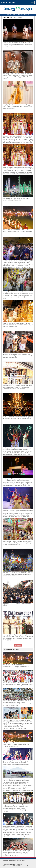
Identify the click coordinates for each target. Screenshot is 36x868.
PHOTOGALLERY (8, 2)
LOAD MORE (18, 645)
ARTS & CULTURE (18, 18)
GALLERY (10, 18)
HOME (5, 18)
